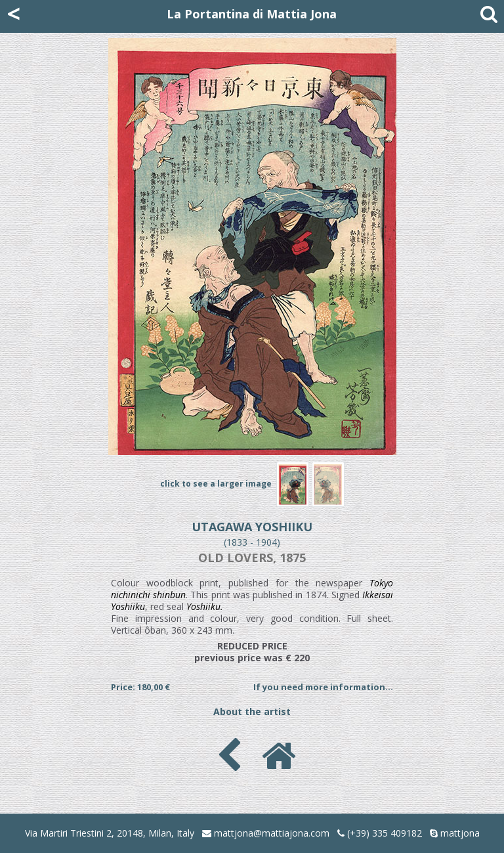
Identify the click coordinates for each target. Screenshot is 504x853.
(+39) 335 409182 (380, 833)
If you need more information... (323, 687)
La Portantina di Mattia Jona (252, 14)
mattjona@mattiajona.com (272, 833)
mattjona (460, 833)
